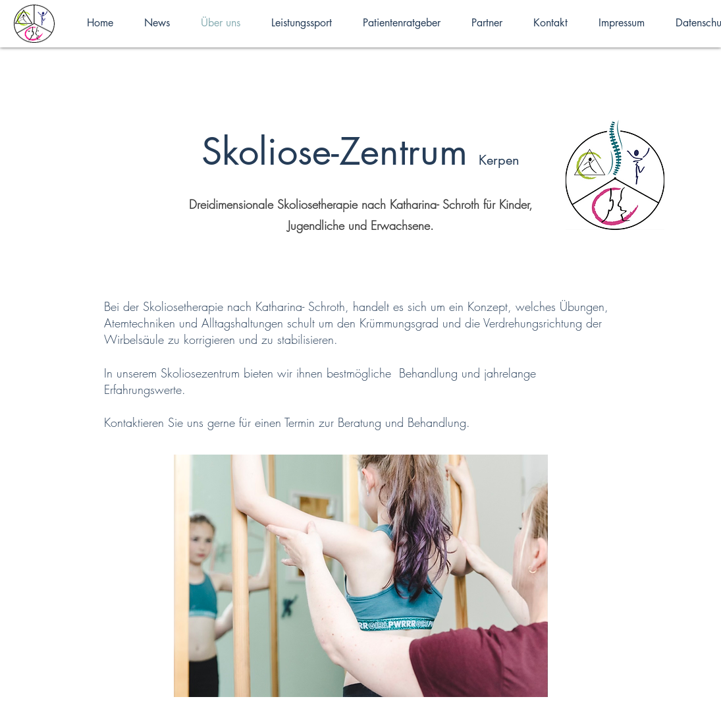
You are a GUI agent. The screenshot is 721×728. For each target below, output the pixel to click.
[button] (361, 576)
